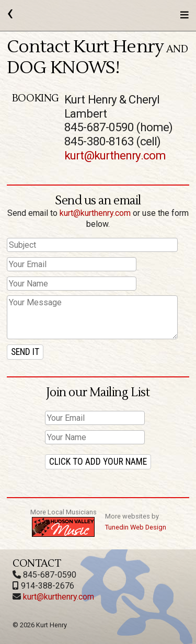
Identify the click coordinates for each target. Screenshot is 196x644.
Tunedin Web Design (136, 527)
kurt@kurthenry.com (115, 155)
